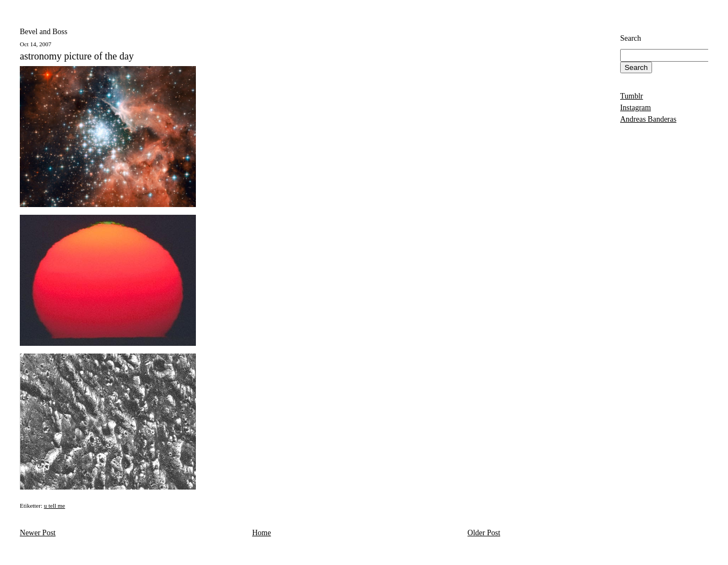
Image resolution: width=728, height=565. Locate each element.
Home (261, 533)
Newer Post (38, 533)
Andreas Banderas (648, 119)
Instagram (636, 108)
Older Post (484, 533)
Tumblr (632, 96)
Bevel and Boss (43, 32)
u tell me (55, 506)
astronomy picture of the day (77, 56)
